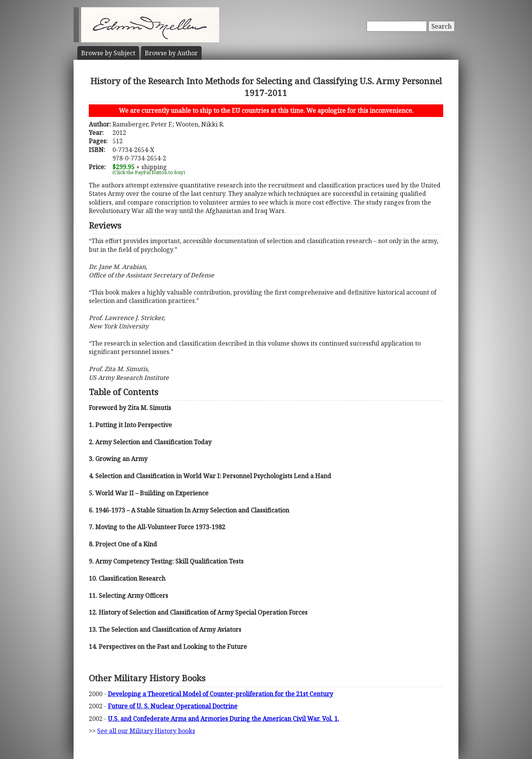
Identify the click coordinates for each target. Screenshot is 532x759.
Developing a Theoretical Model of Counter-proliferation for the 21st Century (220, 694)
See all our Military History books (146, 731)
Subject (108, 53)
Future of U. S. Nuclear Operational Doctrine (173, 706)
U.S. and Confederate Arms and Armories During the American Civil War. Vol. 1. (224, 719)
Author (171, 53)
